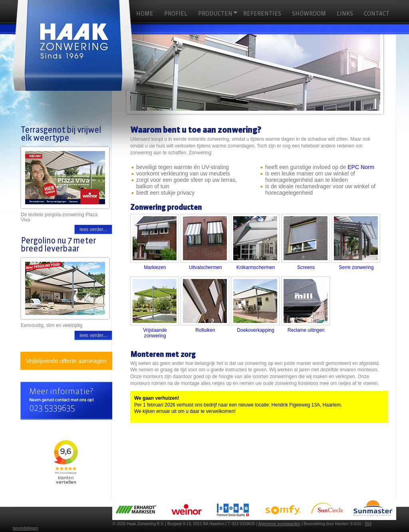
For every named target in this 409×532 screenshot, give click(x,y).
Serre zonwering (356, 267)
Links (345, 14)
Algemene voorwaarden (279, 524)
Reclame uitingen (306, 330)
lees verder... (93, 229)
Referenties (262, 14)
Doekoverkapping (255, 330)
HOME (145, 14)
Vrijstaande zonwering (155, 333)
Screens (306, 267)
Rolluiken (205, 330)
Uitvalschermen (205, 267)
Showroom (309, 14)
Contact (377, 14)
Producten (216, 14)
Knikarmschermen (256, 267)
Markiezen (155, 267)
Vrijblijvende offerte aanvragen (66, 361)
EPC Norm (361, 167)
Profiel (176, 14)
